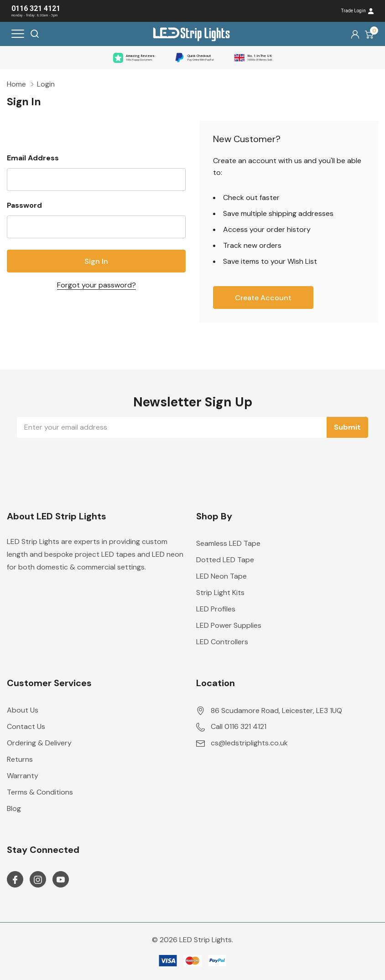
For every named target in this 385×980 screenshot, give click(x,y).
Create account (263, 298)
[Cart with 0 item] (369, 34)
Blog (14, 808)
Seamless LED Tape (228, 543)
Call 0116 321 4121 (239, 726)
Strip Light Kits (220, 593)
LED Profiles (216, 609)
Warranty (23, 776)
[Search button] (35, 34)
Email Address (33, 158)
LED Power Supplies (229, 625)
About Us (23, 710)
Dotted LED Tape (225, 560)
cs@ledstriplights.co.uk (249, 743)
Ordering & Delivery (39, 743)
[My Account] (355, 34)
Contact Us (26, 726)
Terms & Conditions (40, 792)
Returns (20, 759)
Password (24, 205)
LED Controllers (222, 642)
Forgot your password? (96, 285)
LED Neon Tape (221, 576)
